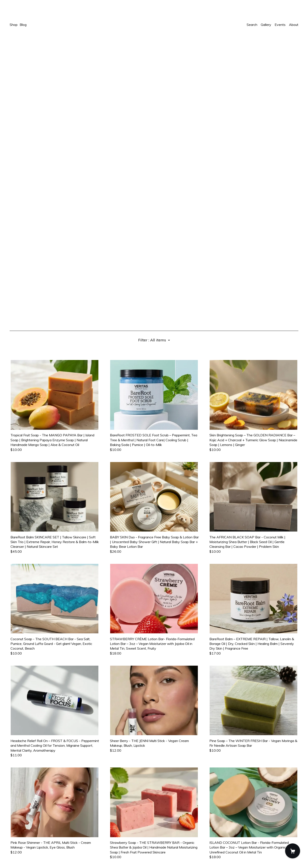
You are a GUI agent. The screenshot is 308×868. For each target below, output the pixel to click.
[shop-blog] (24, 832)
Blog (23, 25)
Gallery (266, 25)
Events (280, 25)
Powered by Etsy (23, 856)
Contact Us (18, 839)
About (294, 25)
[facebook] (11, 832)
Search (252, 25)
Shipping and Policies (26, 844)
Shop (14, 25)
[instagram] (18, 832)
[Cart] (293, 851)
